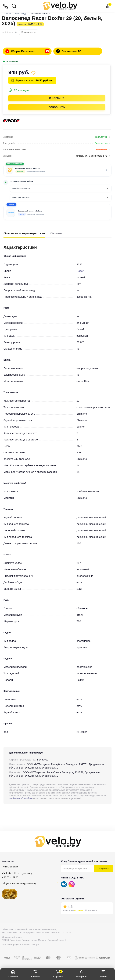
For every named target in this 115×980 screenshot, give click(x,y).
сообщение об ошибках (21, 798)
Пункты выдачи (10, 867)
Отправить (104, 869)
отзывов (79, 910)
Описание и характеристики (24, 233)
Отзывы (56, 233)
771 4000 (9, 873)
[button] (57, 212)
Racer (80, 271)
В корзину (57, 98)
